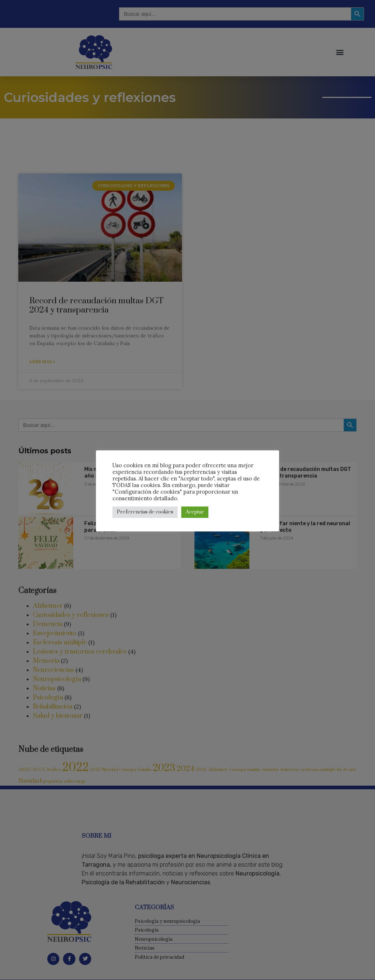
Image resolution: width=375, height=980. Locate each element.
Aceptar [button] (195, 512)
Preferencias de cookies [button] (145, 512)
